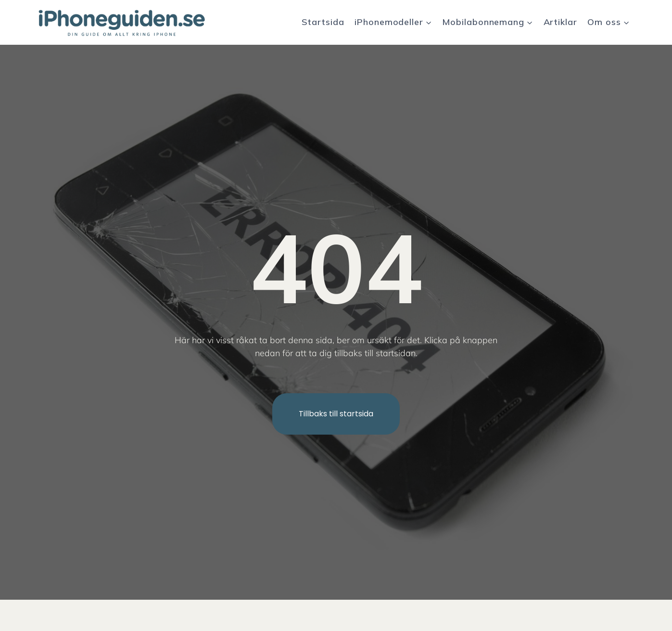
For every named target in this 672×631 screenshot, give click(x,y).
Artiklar (560, 22)
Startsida (323, 22)
